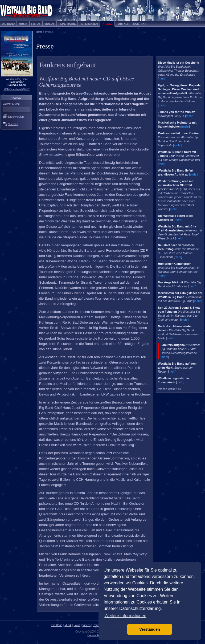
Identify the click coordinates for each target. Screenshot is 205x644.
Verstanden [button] (150, 629)
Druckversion (16, 117)
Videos (50, 24)
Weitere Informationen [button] (125, 616)
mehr (162, 79)
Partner (123, 24)
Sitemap (13, 124)
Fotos (36, 24)
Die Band (8, 24)
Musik (23, 24)
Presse (107, 24)
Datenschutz (95, 635)
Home (39, 32)
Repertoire (67, 24)
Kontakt (140, 24)
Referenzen (89, 24)
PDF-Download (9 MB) (17, 89)
